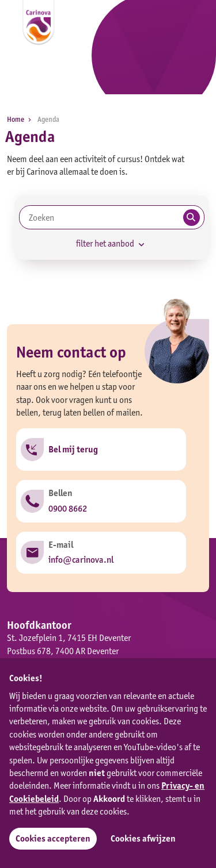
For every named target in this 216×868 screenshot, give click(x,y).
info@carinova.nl (81, 560)
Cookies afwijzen (143, 838)
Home (21, 119)
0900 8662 (68, 508)
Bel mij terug (73, 449)
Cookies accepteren (53, 838)
